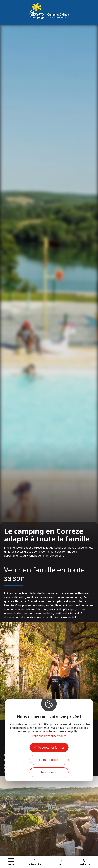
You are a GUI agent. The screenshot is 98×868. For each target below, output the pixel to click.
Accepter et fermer (51, 747)
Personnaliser (49, 760)
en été (63, 605)
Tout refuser (49, 772)
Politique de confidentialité (49, 736)
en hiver (48, 613)
